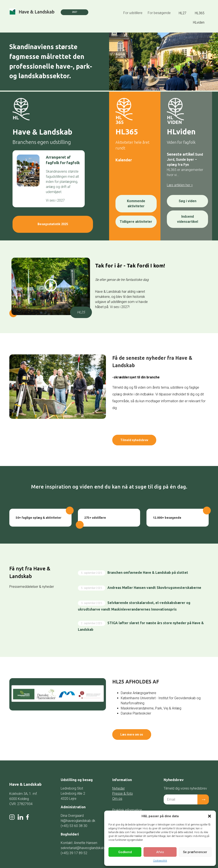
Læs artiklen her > (180, 185)
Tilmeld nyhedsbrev (140, 438)
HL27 (183, 13)
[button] (210, 816)
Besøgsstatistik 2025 (49, 222)
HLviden (199, 22)
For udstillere (133, 13)
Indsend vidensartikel (188, 219)
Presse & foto (123, 785)
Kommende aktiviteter (136, 204)
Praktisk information (127, 802)
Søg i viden (188, 201)
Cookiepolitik (160, 861)
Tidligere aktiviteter (136, 222)
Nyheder (119, 780)
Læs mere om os (138, 728)
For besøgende (159, 13)
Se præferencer (195, 852)
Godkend (125, 852)
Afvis (160, 852)
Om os (117, 791)
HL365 (200, 13)
